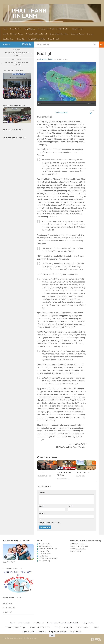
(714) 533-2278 (81, 549)
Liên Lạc (90, 34)
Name (41, 506)
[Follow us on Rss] (30, 44)
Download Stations (78, 34)
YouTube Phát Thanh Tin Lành (36, 34)
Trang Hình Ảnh (54, 39)
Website (42, 513)
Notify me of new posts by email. (50, 523)
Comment (43, 493)
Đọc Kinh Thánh (9, 39)
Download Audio (61, 112)
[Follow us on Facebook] (23, 44)
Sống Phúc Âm (78, 29)
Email (70, 506)
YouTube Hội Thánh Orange (13, 34)
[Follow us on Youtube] (27, 44)
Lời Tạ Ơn (41, 472)
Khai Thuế (8, 612)
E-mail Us (78, 551)
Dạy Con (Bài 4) (9, 562)
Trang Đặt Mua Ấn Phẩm (36, 39)
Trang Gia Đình (15, 29)
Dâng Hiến (21, 39)
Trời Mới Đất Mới (83, 472)
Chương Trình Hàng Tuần (59, 34)
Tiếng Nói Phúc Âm (46, 59)
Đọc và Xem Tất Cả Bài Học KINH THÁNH (53, 29)
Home (5, 29)
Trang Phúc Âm (29, 29)
